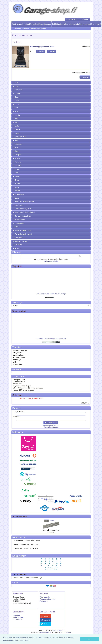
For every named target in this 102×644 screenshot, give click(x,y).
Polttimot (18, 248)
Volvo (17, 198)
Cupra (17, 97)
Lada (17, 126)
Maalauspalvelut (21, 241)
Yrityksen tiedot (19, 357)
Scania (18, 169)
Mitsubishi (19, 144)
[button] (72, 19)
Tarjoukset (34, 24)
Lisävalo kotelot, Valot (23, 209)
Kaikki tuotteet (58, 24)
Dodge (17, 104)
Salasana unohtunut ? (51, 425)
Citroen (18, 93)
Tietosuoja (17, 360)
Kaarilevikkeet (20, 220)
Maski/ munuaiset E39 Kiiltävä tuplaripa (51, 295)
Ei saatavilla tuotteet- (26, 549)
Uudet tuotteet (24, 24)
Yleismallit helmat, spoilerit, (25, 202)
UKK (15, 362)
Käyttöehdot (18, 364)
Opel (17, 151)
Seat (17, 173)
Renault (18, 166)
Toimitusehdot (85, 24)
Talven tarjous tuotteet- (26, 540)
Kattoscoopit (20, 223)
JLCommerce (66, 632)
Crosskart (18, 245)
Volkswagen (19, 194)
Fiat (16, 108)
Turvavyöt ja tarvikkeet (23, 216)
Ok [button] (89, 639)
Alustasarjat (19, 205)
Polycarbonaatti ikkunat (23, 234)
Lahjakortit (19, 238)
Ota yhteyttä (96, 24)
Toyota (17, 191)
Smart (17, 180)
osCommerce (45, 632)
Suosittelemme (45, 24)
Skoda (17, 176)
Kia (16, 122)
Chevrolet (18, 90)
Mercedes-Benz (21, 137)
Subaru (18, 184)
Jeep (17, 119)
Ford (17, 111)
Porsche (18, 162)
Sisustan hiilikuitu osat (23, 230)
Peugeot (18, 155)
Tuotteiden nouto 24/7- (26, 545)
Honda (17, 115)
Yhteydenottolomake (47, 599)
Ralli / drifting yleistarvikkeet (25, 212)
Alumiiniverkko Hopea (51, 530)
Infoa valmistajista (71, 24)
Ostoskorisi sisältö (39, 29)
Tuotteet (25, 29)
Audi (17, 83)
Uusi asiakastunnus (51, 427)
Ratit (17, 227)
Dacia (17, 101)
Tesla (17, 187)
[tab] (51, 83)
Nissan (18, 148)
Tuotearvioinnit (19, 574)
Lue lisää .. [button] (25, 640)
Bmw (17, 86)
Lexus (17, 133)
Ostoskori (17, 395)
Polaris (18, 158)
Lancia (17, 129)
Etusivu (15, 24)
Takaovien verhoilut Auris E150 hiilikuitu (51, 340)
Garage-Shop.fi (58, 630)
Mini (16, 140)
